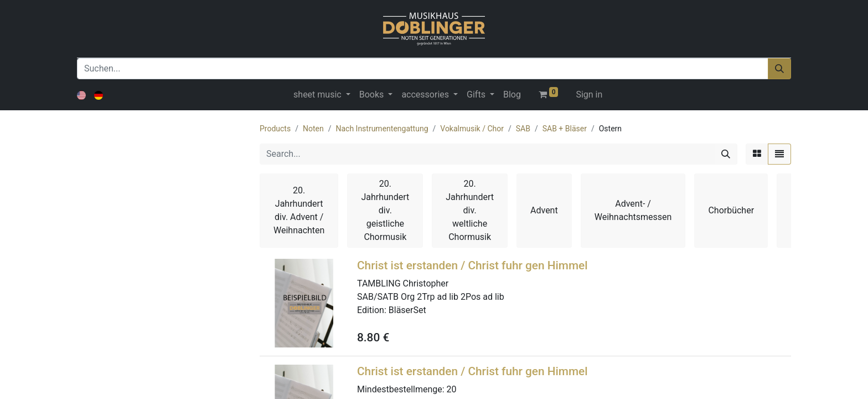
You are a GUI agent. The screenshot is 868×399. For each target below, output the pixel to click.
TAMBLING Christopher (403, 283)
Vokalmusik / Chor (472, 129)
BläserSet (407, 310)
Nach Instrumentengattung (382, 129)
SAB (523, 129)
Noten (313, 129)
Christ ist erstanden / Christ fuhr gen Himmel (472, 265)
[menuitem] (512, 95)
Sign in (589, 94)
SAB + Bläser (565, 129)
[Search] (726, 154)
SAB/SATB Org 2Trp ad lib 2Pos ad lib (431, 297)
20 (452, 389)
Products (275, 129)
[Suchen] (779, 69)
